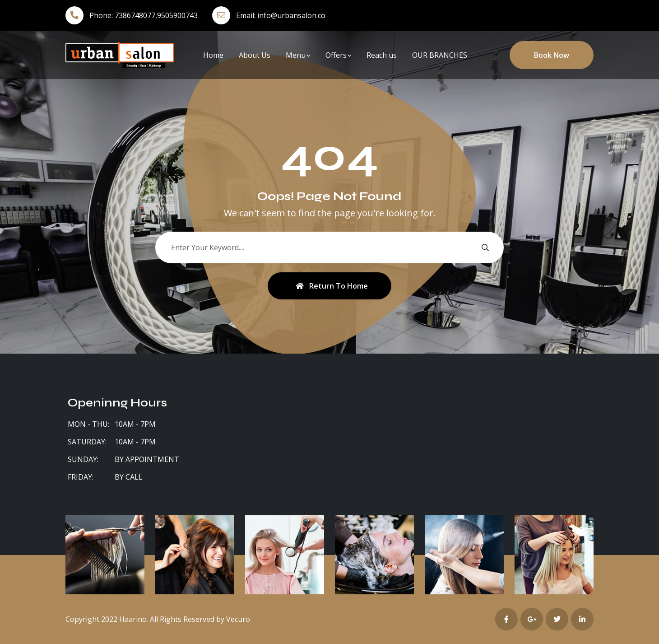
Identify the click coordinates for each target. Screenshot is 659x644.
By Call (129, 477)
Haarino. (134, 619)
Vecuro (238, 619)
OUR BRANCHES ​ (441, 55)
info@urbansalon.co (291, 15)
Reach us (382, 55)
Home (213, 55)
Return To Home (332, 286)
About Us (255, 55)
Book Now (552, 55)
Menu (296, 55)
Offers (336, 55)
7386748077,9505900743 (156, 15)
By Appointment (147, 459)
